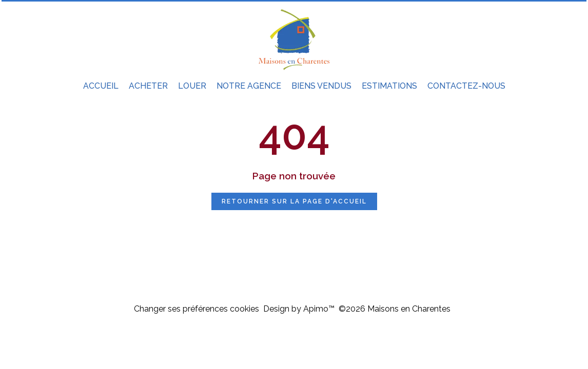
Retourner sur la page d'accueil (294, 201)
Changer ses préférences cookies (197, 309)
